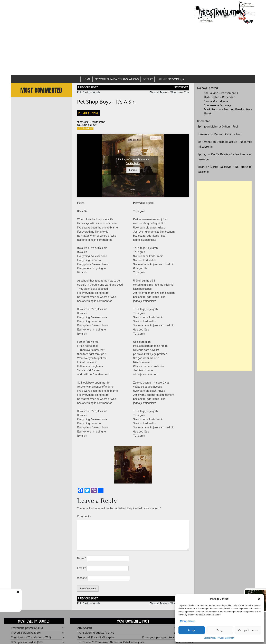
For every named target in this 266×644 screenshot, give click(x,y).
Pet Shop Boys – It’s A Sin (106, 102)
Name (82, 558)
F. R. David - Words (35, 595)
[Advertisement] (133, 49)
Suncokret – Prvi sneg (218, 105)
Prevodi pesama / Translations (117, 79)
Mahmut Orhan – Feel (224, 126)
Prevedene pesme (89, 113)
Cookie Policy (210, 638)
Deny (220, 630)
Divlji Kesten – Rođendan (220, 97)
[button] (259, 599)
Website (82, 578)
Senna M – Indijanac (217, 101)
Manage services (188, 621)
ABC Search (85, 628)
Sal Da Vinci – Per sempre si (221, 93)
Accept (192, 630)
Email (81, 568)
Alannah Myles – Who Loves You (169, 92)
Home (87, 79)
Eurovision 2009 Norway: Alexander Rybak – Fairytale (111, 642)
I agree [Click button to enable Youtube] (133, 170)
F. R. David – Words (89, 92)
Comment (84, 516)
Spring (102, 122)
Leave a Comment (85, 128)
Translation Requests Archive (96, 633)
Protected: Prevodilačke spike (96, 637)
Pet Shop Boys (91, 125)
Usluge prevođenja (170, 79)
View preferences (248, 630)
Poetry (148, 79)
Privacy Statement (226, 638)
